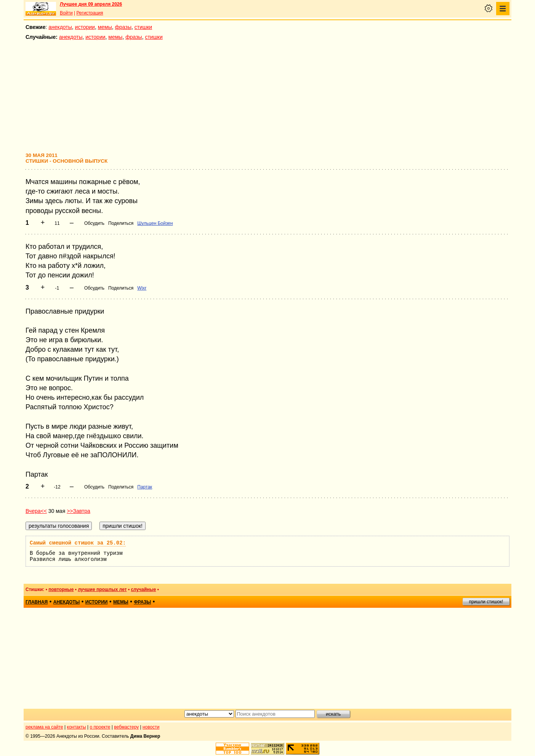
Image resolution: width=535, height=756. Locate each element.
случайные (143, 589)
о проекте (100, 727)
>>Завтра (78, 511)
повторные (61, 589)
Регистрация (90, 13)
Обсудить (94, 223)
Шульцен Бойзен (155, 223)
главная (37, 602)
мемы (105, 27)
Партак (145, 487)
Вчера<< (36, 511)
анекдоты (60, 27)
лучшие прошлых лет (102, 589)
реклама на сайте (44, 727)
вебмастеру (126, 727)
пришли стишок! (486, 602)
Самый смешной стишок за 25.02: (78, 543)
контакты (77, 727)
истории (85, 27)
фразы (123, 27)
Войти (66, 13)
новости (151, 727)
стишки (143, 27)
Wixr (142, 288)
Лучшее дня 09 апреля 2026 (91, 4)
